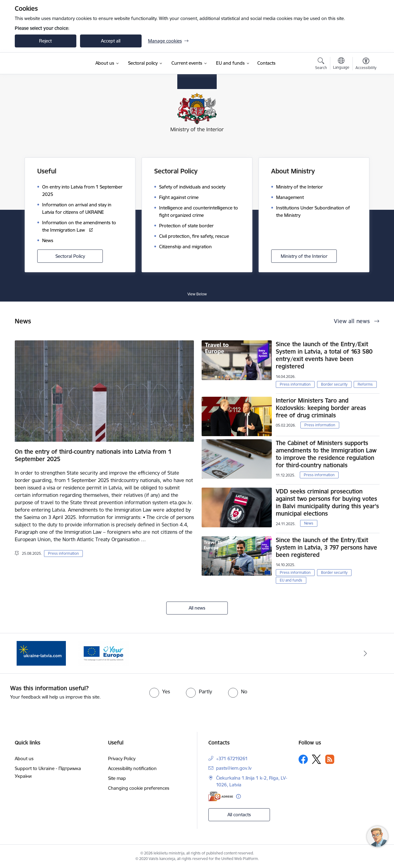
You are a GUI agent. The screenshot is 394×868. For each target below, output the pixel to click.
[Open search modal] (321, 64)
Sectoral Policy (70, 256)
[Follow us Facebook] (303, 759)
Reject (45, 41)
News (309, 523)
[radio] (160, 692)
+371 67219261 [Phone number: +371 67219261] (232, 758)
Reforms (365, 384)
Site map (117, 778)
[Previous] (29, 653)
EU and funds (291, 580)
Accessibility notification (132, 768)
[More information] (238, 796)
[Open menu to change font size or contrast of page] (366, 64)
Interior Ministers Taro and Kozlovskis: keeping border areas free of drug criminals (321, 408)
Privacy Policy (122, 758)
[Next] (365, 653)
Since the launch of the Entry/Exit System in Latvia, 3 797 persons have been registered (326, 547)
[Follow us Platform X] (316, 759)
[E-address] (221, 796)
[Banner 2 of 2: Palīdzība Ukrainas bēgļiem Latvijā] (103, 653)
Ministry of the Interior (304, 256)
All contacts (239, 815)
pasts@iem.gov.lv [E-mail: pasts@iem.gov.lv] (234, 768)
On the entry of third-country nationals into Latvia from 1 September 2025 (93, 455)
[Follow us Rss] (330, 759)
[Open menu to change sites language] (341, 64)
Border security (334, 384)
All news (197, 608)
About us (24, 758)
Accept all (111, 41)
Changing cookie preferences (139, 788)
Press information (63, 553)
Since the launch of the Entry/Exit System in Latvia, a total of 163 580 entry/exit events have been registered (324, 355)
